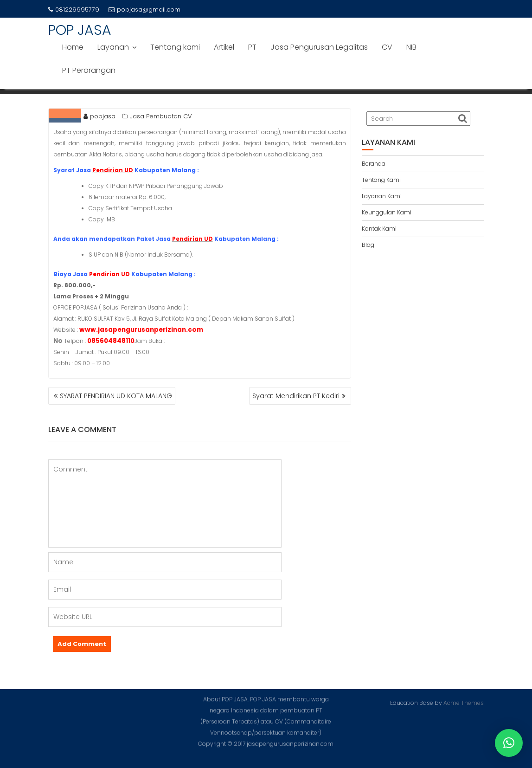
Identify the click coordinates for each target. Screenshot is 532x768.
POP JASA (80, 30)
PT (252, 47)
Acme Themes (464, 702)
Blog (368, 245)
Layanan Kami (382, 196)
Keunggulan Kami (387, 212)
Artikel (224, 47)
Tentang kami (175, 47)
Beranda (374, 164)
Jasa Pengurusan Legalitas (319, 47)
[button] (509, 743)
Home (73, 47)
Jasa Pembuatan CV (161, 116)
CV (387, 47)
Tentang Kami (381, 180)
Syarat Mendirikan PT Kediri (296, 396)
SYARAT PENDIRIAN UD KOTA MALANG (116, 396)
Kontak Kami (379, 229)
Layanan (113, 47)
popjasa (99, 116)
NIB (411, 47)
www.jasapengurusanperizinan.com (141, 330)
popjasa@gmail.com (144, 10)
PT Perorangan (89, 70)
